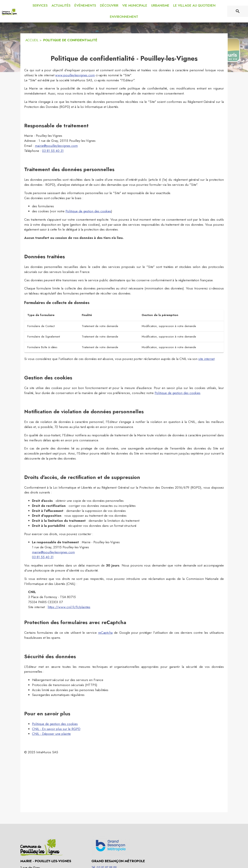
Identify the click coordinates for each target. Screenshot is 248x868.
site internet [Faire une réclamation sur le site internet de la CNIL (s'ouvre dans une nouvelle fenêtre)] (206, 359)
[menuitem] (40, 5)
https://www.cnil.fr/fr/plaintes (69, 607)
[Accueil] (10, 11)
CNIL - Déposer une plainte (51, 734)
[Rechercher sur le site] (238, 11)
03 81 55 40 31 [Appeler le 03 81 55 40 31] (53, 151)
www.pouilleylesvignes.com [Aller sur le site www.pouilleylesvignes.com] (75, 75)
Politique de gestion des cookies (88, 211)
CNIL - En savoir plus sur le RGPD (56, 729)
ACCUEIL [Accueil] (32, 40)
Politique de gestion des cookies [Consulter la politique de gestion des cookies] (177, 393)
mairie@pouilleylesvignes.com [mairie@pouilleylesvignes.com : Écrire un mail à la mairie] (56, 146)
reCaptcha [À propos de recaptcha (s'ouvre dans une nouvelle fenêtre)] (105, 633)
